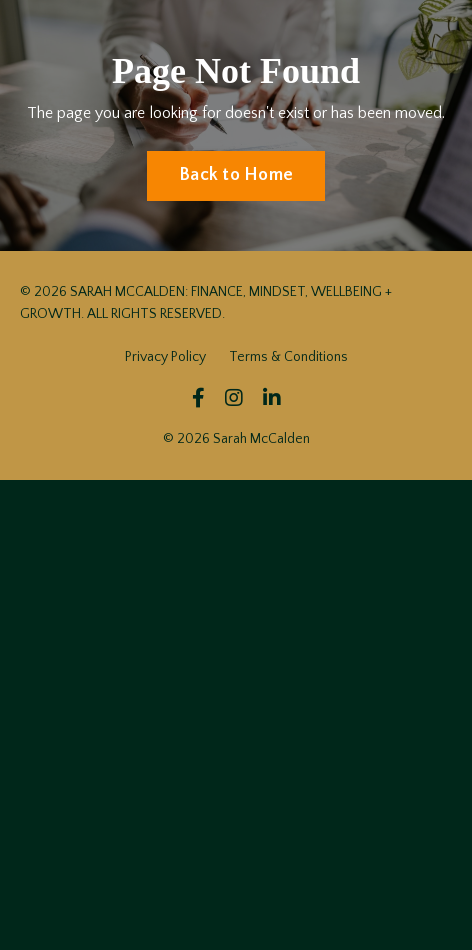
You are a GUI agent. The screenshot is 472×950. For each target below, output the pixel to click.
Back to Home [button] (236, 175)
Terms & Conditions (288, 357)
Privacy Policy (165, 357)
